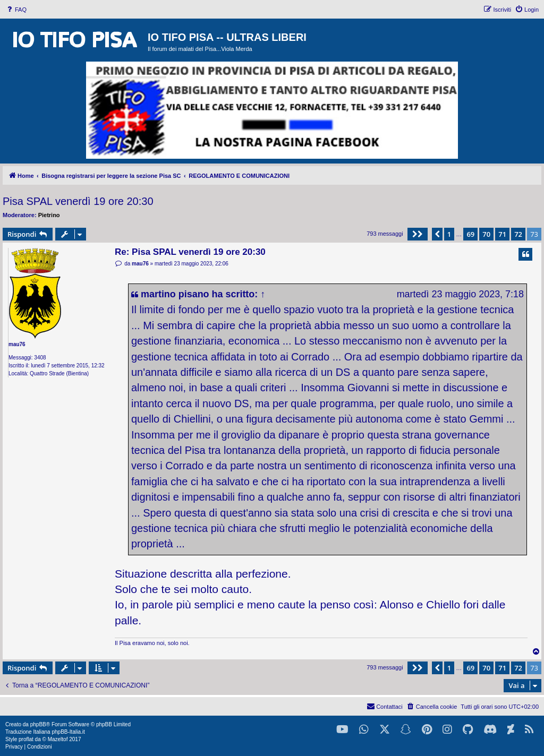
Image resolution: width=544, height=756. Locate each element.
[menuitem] (16, 10)
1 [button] (449, 234)
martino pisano (175, 294)
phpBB (38, 724)
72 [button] (518, 234)
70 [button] (486, 234)
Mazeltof (58, 739)
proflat (26, 739)
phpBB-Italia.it (68, 732)
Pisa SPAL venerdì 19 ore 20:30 (78, 201)
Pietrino (49, 215)
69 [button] (470, 234)
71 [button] (502, 234)
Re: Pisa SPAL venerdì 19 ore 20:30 (190, 252)
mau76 (17, 344)
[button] (418, 234)
